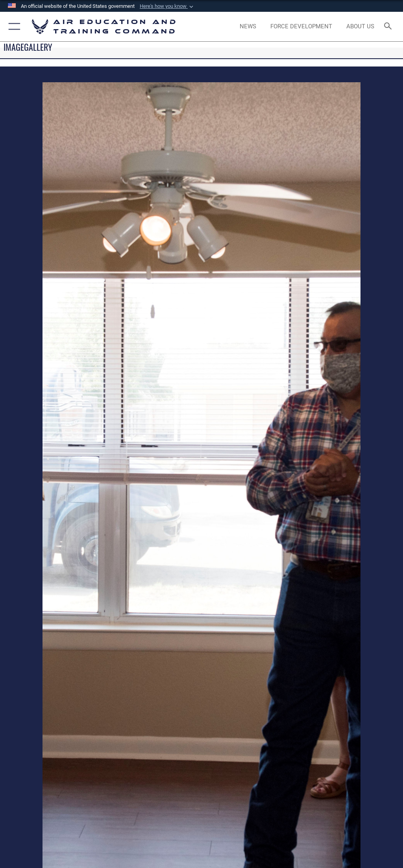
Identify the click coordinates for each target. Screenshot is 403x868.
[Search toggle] (389, 27)
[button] (167, 6)
